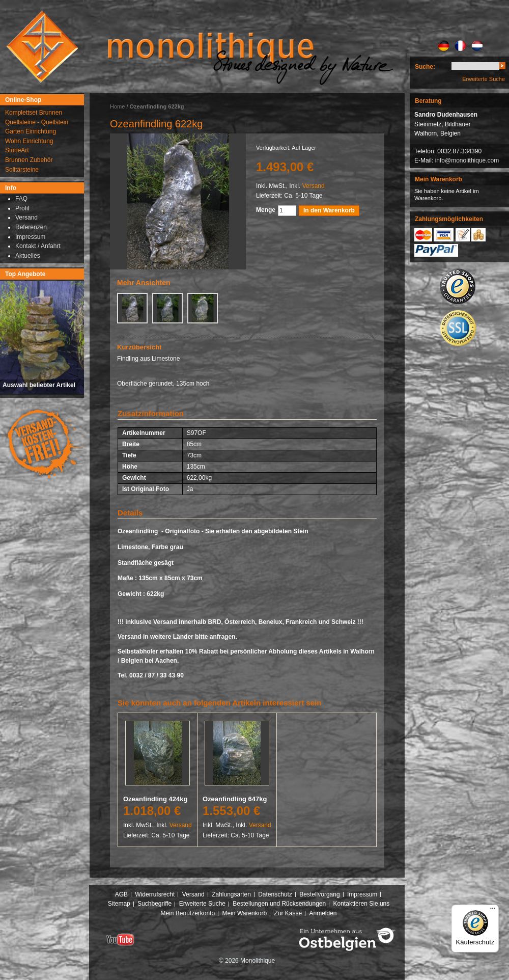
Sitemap (119, 904)
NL (477, 46)
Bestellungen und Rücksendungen (279, 904)
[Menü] (493, 911)
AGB (121, 894)
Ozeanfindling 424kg (155, 799)
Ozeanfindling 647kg (235, 799)
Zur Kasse (288, 913)
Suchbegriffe (154, 904)
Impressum (362, 894)
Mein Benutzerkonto (188, 913)
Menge (266, 210)
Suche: (425, 67)
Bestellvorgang (319, 894)
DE (444, 46)
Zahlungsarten (231, 894)
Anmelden (323, 913)
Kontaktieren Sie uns (362, 904)
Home (117, 106)
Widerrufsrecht (155, 894)
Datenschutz (275, 894)
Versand (314, 186)
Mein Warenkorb (245, 913)
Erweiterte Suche (484, 79)
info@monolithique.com (467, 160)
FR (460, 46)
